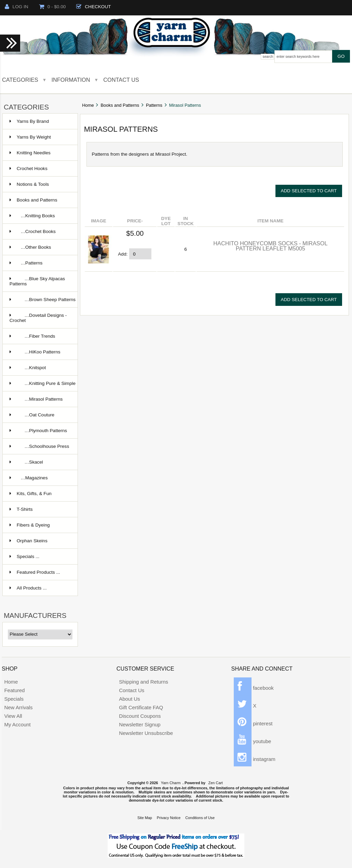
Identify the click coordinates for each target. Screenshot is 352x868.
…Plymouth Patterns (38, 431)
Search (268, 57)
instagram (255, 759)
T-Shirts (21, 509)
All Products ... (28, 588)
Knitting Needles (30, 153)
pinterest (253, 723)
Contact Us (121, 80)
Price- (135, 221)
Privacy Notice (169, 818)
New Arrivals (18, 707)
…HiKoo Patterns (35, 352)
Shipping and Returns (144, 682)
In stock (185, 221)
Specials (14, 699)
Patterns (154, 105)
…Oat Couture (32, 415)
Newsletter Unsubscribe (146, 733)
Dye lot (166, 221)
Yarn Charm (171, 783)
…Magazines (29, 478)
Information (71, 80)
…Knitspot (28, 368)
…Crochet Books (33, 231)
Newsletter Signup (140, 724)
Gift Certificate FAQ (141, 707)
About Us (130, 699)
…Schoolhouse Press (39, 446)
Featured (14, 690)
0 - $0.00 (52, 7)
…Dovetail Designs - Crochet (38, 318)
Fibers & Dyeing (30, 525)
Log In (17, 7)
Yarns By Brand (29, 121)
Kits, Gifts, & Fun (31, 494)
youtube (252, 741)
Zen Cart (216, 783)
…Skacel (26, 462)
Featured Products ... (35, 572)
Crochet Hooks (29, 169)
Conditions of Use (200, 818)
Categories (20, 80)
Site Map (145, 818)
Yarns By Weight (30, 137)
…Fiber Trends (32, 336)
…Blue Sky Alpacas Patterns (37, 281)
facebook (254, 688)
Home (88, 105)
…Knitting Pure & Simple (43, 383)
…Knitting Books (32, 216)
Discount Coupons (140, 716)
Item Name (270, 221)
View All (13, 716)
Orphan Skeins (29, 541)
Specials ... (25, 556)
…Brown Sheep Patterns (43, 300)
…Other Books (30, 247)
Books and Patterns (120, 105)
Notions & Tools (29, 184)
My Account (17, 724)
